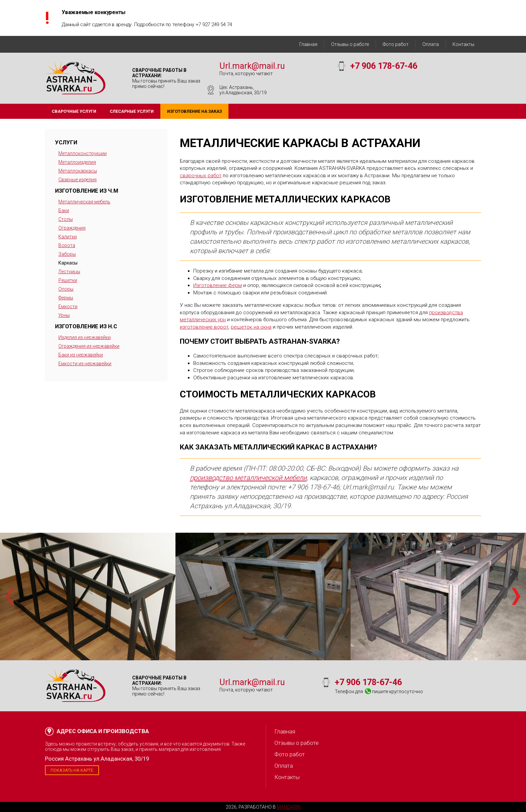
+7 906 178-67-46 (384, 66)
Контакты (463, 44)
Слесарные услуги (132, 111)
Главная (308, 44)
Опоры (66, 289)
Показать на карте (72, 770)
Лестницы (69, 272)
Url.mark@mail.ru (252, 66)
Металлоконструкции (83, 153)
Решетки (68, 280)
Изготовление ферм (218, 285)
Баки (64, 210)
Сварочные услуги (74, 111)
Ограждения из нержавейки (89, 346)
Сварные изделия (77, 180)
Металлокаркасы (78, 171)
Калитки (68, 237)
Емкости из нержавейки (85, 364)
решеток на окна (251, 327)
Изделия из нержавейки (85, 337)
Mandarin (289, 807)
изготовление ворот (204, 327)
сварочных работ (201, 176)
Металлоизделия (77, 162)
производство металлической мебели (248, 478)
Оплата (431, 44)
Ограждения (72, 228)
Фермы (66, 298)
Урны (64, 315)
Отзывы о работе (350, 44)
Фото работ (396, 44)
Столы (66, 219)
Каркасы (68, 263)
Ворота (67, 245)
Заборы (67, 254)
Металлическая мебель (84, 202)
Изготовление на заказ (194, 111)
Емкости (68, 306)
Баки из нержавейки (81, 355)
